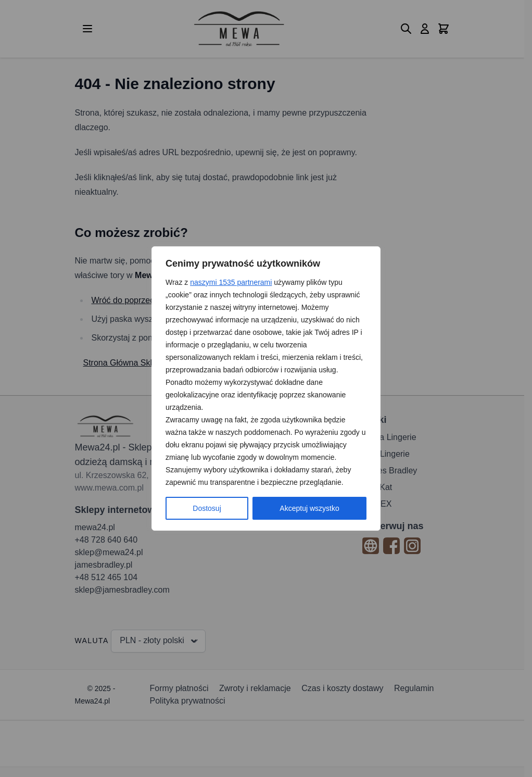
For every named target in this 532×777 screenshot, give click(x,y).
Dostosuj (207, 508)
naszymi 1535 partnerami (231, 282)
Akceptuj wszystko (309, 508)
